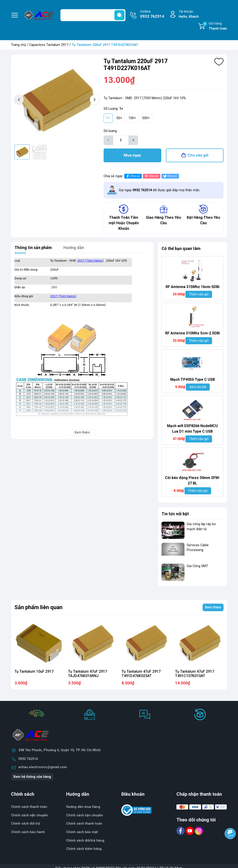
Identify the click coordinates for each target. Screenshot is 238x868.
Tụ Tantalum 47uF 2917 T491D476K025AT (141, 674)
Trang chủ (18, 45)
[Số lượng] (121, 140)
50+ (119, 118)
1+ (108, 118)
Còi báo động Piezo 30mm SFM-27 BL (193, 480)
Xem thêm (213, 607)
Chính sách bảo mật (82, 832)
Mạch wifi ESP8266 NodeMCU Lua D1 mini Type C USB (192, 429)
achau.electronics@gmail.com (43, 767)
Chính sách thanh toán (84, 824)
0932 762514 (28, 759)
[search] (119, 15)
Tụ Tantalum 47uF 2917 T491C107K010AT (195, 674)
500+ (146, 118)
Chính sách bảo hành (28, 832)
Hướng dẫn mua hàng (83, 807)
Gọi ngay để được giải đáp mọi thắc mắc (159, 190)
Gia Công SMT (197, 566)
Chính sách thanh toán (29, 807)
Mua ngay (132, 155)
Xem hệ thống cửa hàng (32, 777)
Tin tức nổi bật (175, 514)
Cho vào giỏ (198, 155)
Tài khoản (189, 14)
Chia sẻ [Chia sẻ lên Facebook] (132, 176)
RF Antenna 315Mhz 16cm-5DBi (193, 287)
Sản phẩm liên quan (38, 607)
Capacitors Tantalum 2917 (49, 45)
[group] (57, 100)
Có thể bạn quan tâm (181, 248)
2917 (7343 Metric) (91, 260)
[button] (94, 100)
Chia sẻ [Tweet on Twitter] (170, 176)
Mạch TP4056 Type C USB (193, 379)
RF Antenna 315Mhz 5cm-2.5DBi (193, 333)
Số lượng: (110, 131)
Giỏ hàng (215, 26)
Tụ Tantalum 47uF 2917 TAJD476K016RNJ (88, 674)
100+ (132, 118)
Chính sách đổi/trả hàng (85, 841)
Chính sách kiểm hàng (84, 849)
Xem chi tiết (198, 387)
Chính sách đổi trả (25, 824)
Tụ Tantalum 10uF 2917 (34, 671)
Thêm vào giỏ (199, 294)
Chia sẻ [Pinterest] (151, 176)
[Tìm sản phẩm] (93, 15)
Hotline (152, 14)
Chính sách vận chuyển (85, 815)
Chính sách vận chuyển (29, 815)
